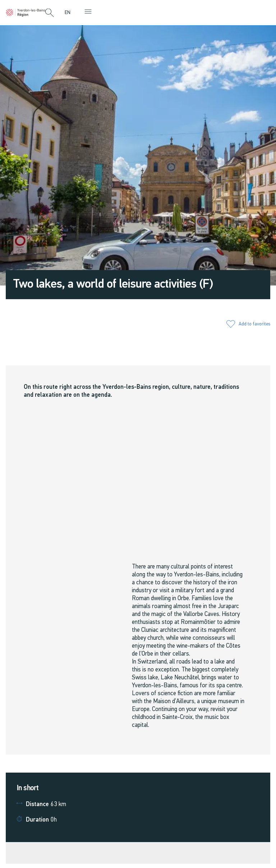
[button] (50, 13)
